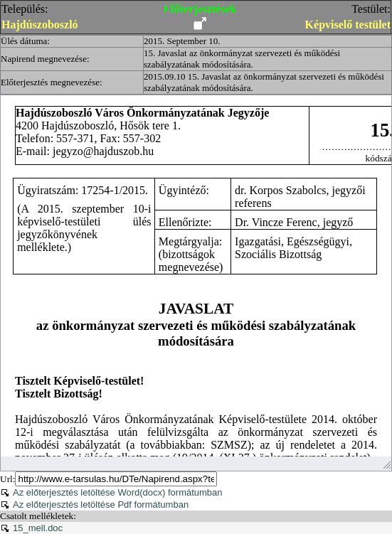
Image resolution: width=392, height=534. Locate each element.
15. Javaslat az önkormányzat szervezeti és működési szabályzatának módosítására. (242, 59)
